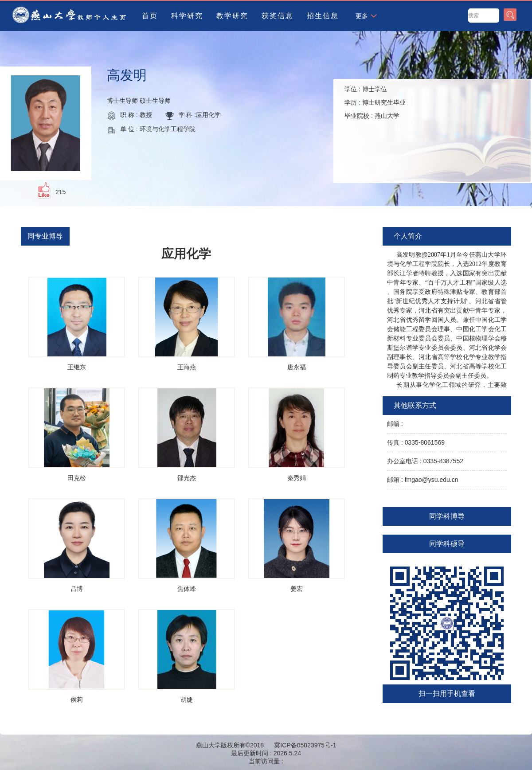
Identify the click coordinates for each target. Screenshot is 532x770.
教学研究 (232, 16)
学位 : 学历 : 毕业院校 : (375, 102)
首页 (150, 16)
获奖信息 (278, 16)
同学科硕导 (447, 544)
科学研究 (187, 16)
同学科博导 (447, 516)
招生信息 (323, 16)
